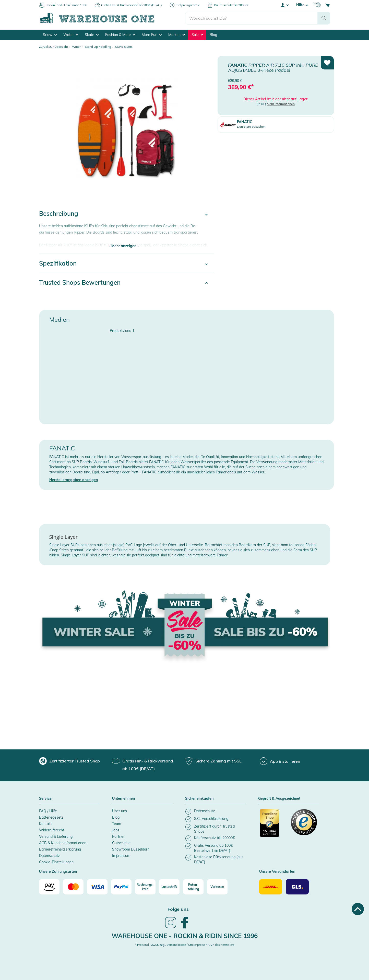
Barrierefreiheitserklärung (60, 849)
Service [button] (45, 799)
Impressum (121, 856)
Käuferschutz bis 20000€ (231, 5)
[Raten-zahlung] (193, 887)
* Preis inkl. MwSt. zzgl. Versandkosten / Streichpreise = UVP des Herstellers (185, 945)
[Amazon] (49, 887)
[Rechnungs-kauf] (145, 887)
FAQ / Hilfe (48, 811)
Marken (177, 35)
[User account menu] (284, 5)
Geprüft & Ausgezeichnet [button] (279, 799)
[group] (69, 761)
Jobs (116, 830)
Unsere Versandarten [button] (277, 872)
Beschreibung (59, 213)
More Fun (152, 35)
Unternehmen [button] (123, 799)
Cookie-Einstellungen (56, 862)
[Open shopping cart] (328, 5)
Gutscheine (121, 843)
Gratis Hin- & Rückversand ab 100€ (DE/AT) (132, 5)
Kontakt (45, 824)
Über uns (120, 811)
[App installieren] (280, 761)
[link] (171, 928)
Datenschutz (49, 856)
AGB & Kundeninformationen (63, 843)
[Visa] (97, 887)
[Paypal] (121, 887)
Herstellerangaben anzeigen (74, 480)
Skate (92, 35)
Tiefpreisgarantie (188, 5)
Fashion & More (120, 35)
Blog (213, 35)
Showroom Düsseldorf (130, 849)
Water (71, 35)
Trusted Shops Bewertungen (80, 282)
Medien (59, 319)
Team (117, 824)
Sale (197, 35)
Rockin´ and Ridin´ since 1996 (66, 5)
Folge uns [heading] (178, 909)
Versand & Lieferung (56, 836)
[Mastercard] (73, 887)
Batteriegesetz (51, 817)
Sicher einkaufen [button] (199, 799)
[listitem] (215, 812)
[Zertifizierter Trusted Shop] (273, 826)
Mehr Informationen (281, 104)
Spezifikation (58, 263)
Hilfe (302, 5)
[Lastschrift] (169, 887)
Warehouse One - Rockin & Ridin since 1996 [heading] (185, 936)
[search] (251, 18)
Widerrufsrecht (52, 830)
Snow (50, 35)
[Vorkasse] (217, 887)
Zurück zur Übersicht (53, 47)
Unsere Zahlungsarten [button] (58, 872)
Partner (118, 836)
